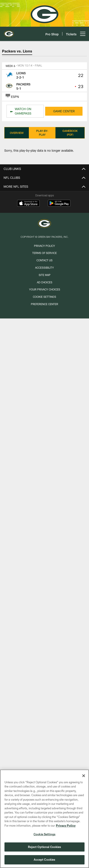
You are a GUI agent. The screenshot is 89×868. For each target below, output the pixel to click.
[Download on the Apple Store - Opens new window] (28, 204)
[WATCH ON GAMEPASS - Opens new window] (25, 111)
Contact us (44, 260)
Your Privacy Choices (45, 289)
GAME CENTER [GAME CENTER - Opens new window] (64, 111)
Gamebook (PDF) (70, 133)
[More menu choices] (83, 34)
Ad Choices (45, 282)
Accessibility (44, 268)
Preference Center (44, 304)
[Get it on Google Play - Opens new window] (59, 205)
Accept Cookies (45, 860)
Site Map (45, 275)
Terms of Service (44, 253)
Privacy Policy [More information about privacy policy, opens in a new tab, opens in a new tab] (66, 826)
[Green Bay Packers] (44, 224)
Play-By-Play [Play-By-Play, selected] (42, 133)
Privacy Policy (44, 246)
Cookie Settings (44, 297)
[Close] (84, 776)
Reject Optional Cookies (45, 847)
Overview (17, 133)
